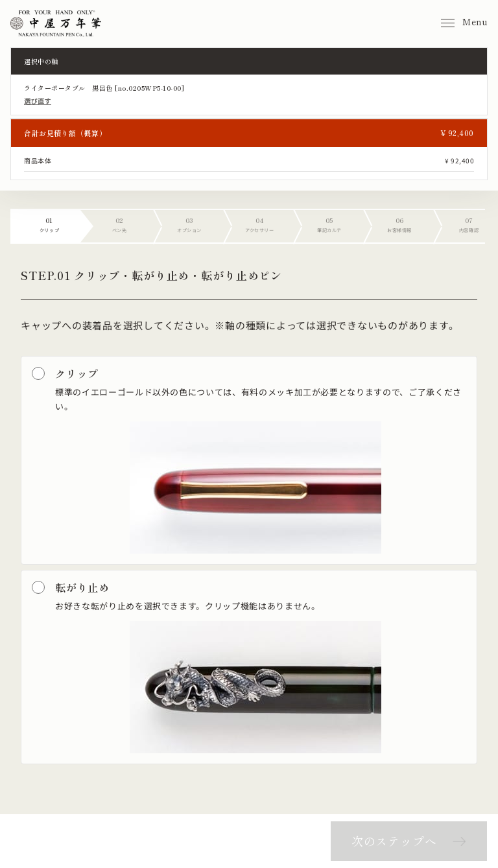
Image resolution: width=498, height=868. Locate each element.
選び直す (38, 101)
